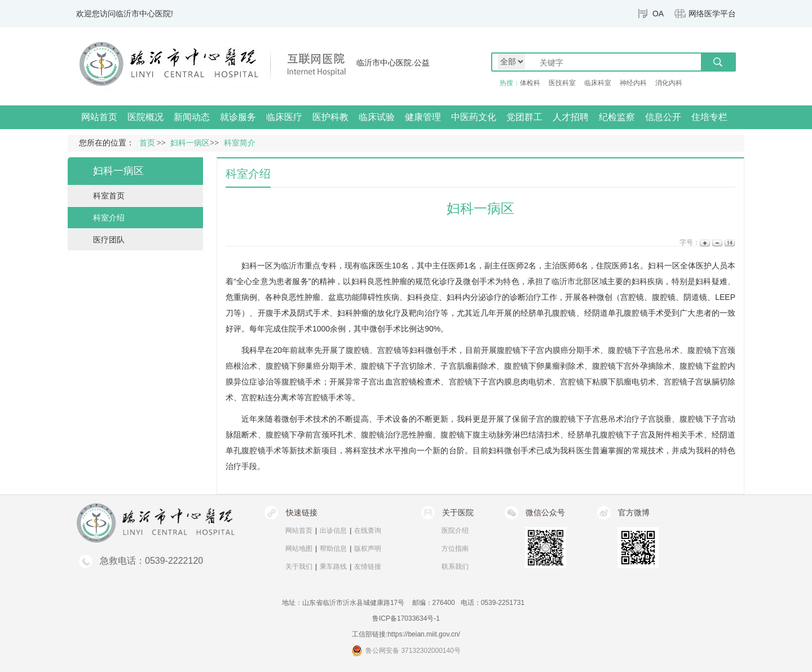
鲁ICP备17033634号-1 (406, 618)
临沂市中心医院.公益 (393, 63)
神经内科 (633, 83)
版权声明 (368, 549)
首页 (147, 143)
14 (729, 243)
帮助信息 (333, 549)
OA (658, 14)
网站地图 (299, 549)
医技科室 (562, 83)
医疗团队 (109, 240)
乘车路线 (333, 567)
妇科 (249, 266)
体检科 (530, 83)
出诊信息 (333, 530)
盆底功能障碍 (352, 297)
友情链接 (368, 567)
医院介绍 (455, 530)
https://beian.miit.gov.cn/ (424, 634)
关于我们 (299, 567)
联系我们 (455, 567)
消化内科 (669, 83)
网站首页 (99, 117)
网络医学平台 (712, 14)
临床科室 (598, 83)
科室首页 (109, 196)
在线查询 (368, 530)
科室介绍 (109, 218)
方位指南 (455, 549)
